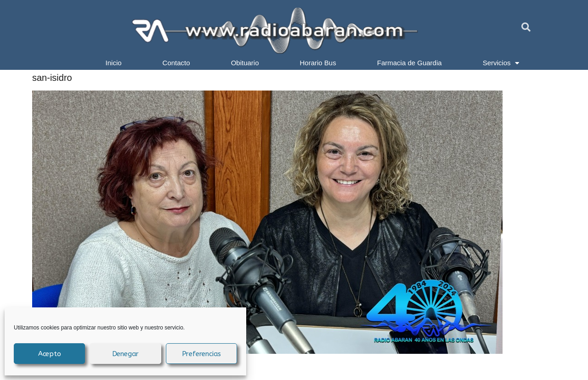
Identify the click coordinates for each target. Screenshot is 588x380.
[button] (526, 27)
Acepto (50, 354)
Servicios (501, 63)
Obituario (245, 63)
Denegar (126, 354)
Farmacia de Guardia (410, 63)
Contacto (176, 63)
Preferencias (202, 354)
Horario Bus (318, 63)
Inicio (114, 63)
